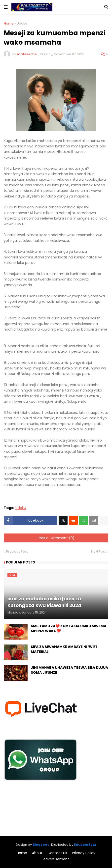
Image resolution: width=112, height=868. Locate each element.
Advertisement (56, 859)
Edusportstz (85, 845)
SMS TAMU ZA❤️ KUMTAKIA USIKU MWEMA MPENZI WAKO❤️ (69, 629)
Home (9, 23)
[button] (6, 7)
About (37, 853)
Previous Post (17, 551)
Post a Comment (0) (56, 538)
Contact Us (57, 853)
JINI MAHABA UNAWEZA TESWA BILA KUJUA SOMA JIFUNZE (69, 670)
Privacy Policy (84, 853)
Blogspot (41, 845)
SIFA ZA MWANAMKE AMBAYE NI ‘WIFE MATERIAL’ (64, 649)
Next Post (98, 551)
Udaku (22, 23)
